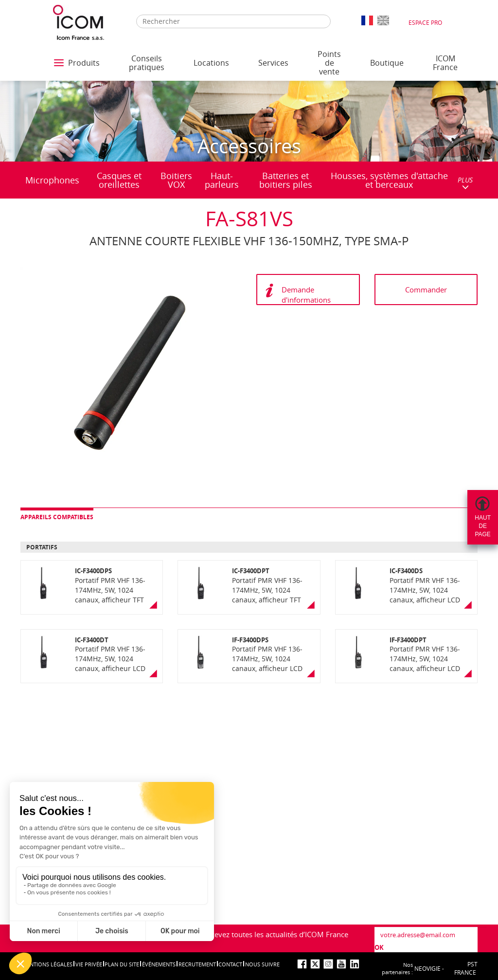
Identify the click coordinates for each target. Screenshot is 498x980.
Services (273, 63)
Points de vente (329, 63)
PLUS (465, 183)
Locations (211, 63)
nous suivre (262, 964)
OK (379, 947)
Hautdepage (483, 526)
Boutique (387, 63)
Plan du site (122, 964)
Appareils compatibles (57, 517)
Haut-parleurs (222, 180)
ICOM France (445, 63)
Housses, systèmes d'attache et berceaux (389, 180)
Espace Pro (425, 22)
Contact (230, 964)
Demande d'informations (306, 295)
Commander (426, 290)
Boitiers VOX (176, 180)
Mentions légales (47, 964)
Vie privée (89, 964)
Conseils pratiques (147, 63)
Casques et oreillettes (119, 180)
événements (159, 964)
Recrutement (197, 964)
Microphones (52, 180)
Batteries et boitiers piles (286, 180)
